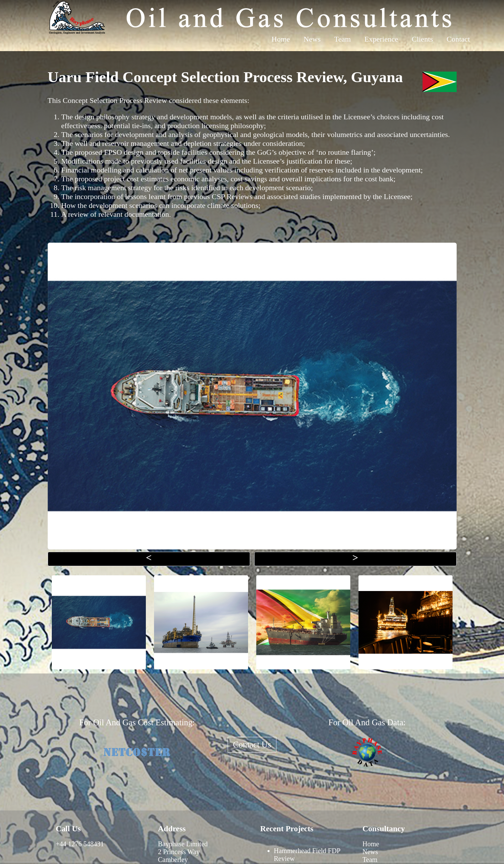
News (312, 39)
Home (281, 39)
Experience (381, 39)
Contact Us (252, 745)
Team (343, 39)
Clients (422, 39)
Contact (458, 39)
